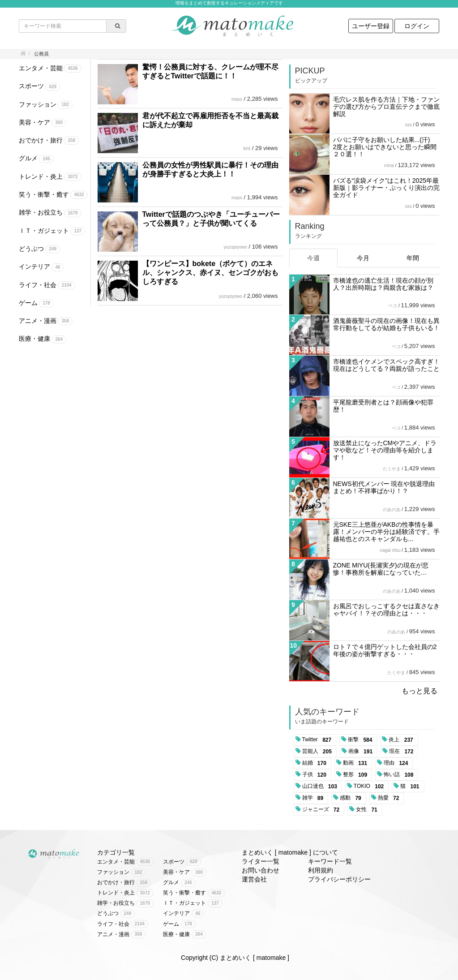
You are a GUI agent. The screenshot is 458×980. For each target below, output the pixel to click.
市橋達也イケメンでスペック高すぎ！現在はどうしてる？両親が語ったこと (386, 365)
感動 (352, 798)
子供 (316, 775)
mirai (389, 165)
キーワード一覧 (330, 861)
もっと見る (419, 691)
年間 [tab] (413, 258)
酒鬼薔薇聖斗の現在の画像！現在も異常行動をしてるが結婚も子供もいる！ (386, 324)
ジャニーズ (323, 810)
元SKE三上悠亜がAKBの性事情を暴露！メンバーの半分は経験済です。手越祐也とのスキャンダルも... (386, 532)
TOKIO (370, 787)
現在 (403, 752)
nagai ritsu (390, 550)
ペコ (393, 306)
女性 (368, 810)
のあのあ (392, 509)
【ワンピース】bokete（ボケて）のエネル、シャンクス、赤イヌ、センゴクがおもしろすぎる (210, 273)
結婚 (316, 763)
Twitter (319, 740)
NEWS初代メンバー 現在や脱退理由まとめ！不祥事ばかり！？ (384, 487)
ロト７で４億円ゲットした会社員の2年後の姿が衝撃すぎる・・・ (385, 650)
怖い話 (400, 775)
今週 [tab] (313, 258)
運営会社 (254, 879)
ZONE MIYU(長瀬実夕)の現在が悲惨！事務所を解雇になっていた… (381, 569)
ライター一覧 (261, 861)
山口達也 (321, 787)
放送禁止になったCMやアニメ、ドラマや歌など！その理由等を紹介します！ (385, 450)
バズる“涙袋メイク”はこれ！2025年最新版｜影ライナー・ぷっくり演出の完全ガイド (386, 188)
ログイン (417, 26)
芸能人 (319, 752)
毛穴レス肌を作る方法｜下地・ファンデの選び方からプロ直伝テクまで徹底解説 (386, 107)
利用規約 (321, 870)
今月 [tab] (363, 258)
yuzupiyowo (235, 247)
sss (409, 125)
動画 (357, 763)
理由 (397, 763)
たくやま (392, 469)
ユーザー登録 (371, 26)
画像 (362, 752)
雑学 (315, 798)
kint (247, 148)
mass (237, 99)
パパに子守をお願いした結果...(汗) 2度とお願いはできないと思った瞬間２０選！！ (385, 147)
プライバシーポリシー (339, 879)
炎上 (402, 740)
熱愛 (390, 798)
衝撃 (362, 740)
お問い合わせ (261, 870)
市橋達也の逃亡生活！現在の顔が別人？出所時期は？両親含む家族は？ (383, 284)
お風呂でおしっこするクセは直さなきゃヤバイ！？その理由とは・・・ (386, 610)
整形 (357, 775)
